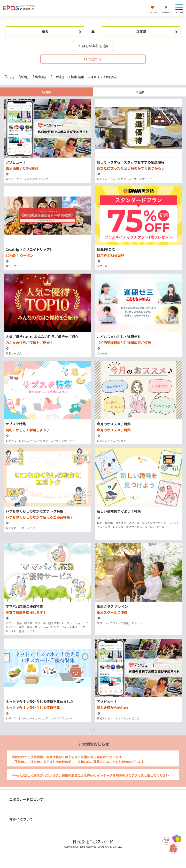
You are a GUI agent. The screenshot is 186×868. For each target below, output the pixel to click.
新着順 (47, 92)
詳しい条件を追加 (93, 46)
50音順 (139, 92)
